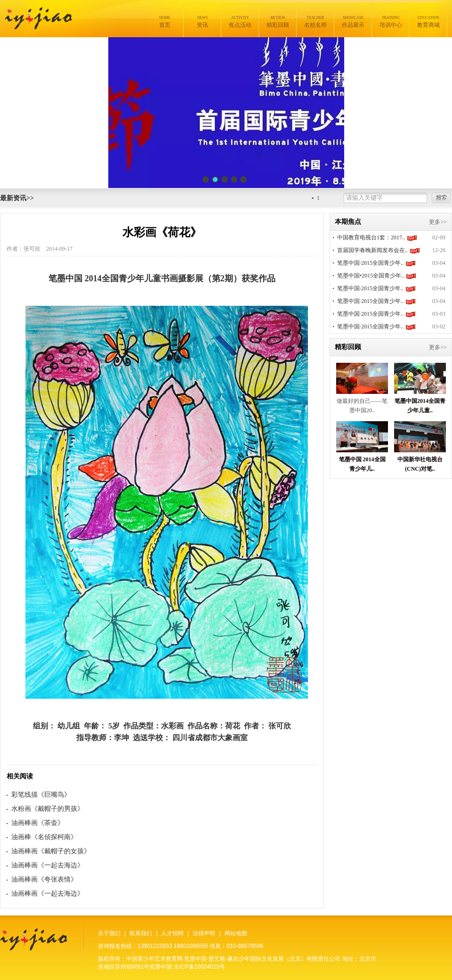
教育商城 (428, 22)
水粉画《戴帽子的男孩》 (48, 809)
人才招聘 (172, 933)
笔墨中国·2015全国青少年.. (370, 263)
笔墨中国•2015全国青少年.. (371, 276)
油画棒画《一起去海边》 (48, 865)
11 (321, 198)
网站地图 (236, 933)
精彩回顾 (278, 22)
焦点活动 (240, 22)
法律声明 (204, 933)
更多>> (438, 222)
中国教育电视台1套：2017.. (371, 237)
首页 (165, 22)
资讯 (202, 22)
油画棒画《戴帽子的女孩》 (51, 851)
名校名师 (315, 22)
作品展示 (353, 22)
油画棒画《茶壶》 (38, 823)
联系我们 (141, 933)
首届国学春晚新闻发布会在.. (372, 250)
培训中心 (391, 22)
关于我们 (109, 933)
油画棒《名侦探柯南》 (44, 837)
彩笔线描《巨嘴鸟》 (41, 795)
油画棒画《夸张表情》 (44, 879)
